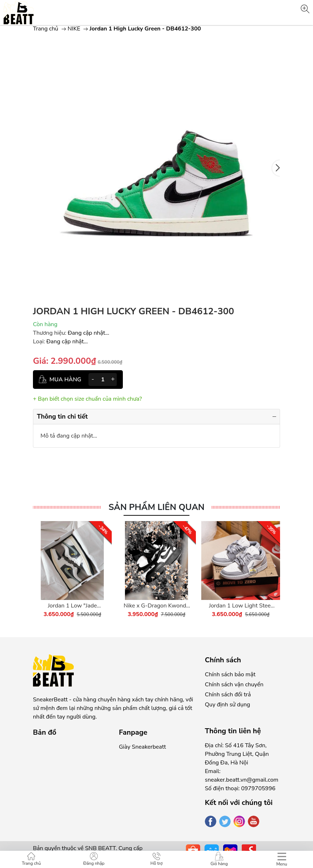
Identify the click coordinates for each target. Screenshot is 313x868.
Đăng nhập (94, 859)
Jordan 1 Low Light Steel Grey (240, 606)
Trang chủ (46, 29)
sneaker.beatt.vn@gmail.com (242, 780)
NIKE (74, 29)
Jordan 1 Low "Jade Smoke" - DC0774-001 (73, 606)
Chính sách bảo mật (230, 674)
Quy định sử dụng (227, 705)
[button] (276, 168)
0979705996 (258, 788)
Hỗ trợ (156, 859)
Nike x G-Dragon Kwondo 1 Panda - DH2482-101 (156, 606)
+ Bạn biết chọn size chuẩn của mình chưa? (87, 399)
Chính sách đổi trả (228, 695)
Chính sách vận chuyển (234, 685)
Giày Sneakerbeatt (142, 747)
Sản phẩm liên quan (156, 507)
